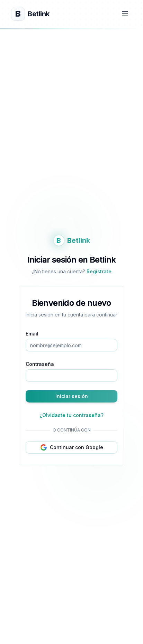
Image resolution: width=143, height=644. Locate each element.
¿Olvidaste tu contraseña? (71, 415)
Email (32, 334)
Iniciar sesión (72, 396)
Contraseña (40, 364)
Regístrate (99, 271)
